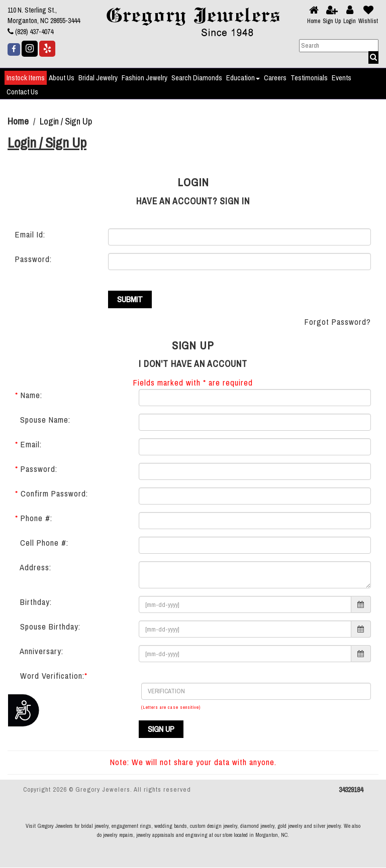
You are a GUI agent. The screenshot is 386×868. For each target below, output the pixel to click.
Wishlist (368, 21)
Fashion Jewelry (144, 78)
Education (243, 78)
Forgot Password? (338, 322)
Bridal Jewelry (98, 78)
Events (342, 78)
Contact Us (22, 92)
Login (350, 21)
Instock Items (26, 78)
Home (314, 21)
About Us (62, 78)
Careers (275, 78)
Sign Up (332, 21)
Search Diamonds (197, 78)
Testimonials (309, 78)
